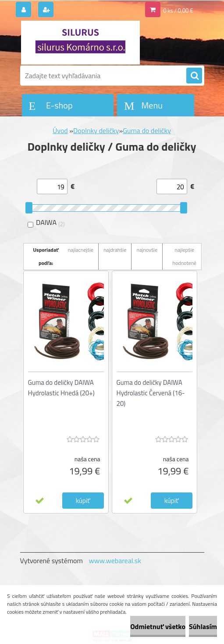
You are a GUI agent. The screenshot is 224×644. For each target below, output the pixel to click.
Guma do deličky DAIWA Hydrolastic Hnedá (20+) (61, 388)
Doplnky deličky (96, 130)
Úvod (60, 130)
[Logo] (80, 43)
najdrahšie (115, 250)
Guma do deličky (147, 130)
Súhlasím (203, 626)
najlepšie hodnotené (185, 256)
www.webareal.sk (115, 561)
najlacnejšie (81, 250)
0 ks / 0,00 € (178, 11)
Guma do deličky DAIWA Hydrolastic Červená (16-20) (151, 393)
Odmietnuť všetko (158, 626)
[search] (194, 76)
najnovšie (147, 250)
